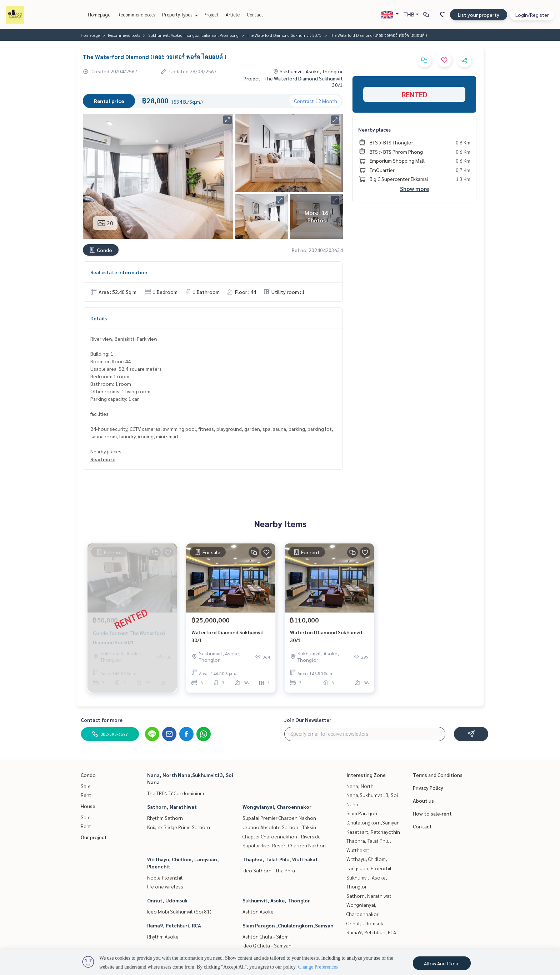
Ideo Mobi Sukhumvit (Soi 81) (179, 911)
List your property (479, 15)
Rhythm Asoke (163, 936)
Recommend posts (136, 14)
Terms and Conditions (438, 775)
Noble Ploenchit (165, 877)
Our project (94, 837)
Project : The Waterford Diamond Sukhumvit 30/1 (293, 82)
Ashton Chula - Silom (266, 936)
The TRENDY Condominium (176, 793)
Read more (103, 459)
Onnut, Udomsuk (167, 900)
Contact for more (102, 720)
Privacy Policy (428, 788)
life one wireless (165, 886)
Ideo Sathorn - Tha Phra (269, 870)
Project (211, 14)
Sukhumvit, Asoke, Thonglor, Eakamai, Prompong (193, 35)
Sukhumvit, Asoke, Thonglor (276, 900)
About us (423, 801)
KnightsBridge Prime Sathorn (179, 827)
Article (233, 14)
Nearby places (374, 129)
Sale (86, 786)
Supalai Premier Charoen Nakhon (279, 818)
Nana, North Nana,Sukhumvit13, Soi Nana (372, 795)
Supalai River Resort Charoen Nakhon (284, 845)
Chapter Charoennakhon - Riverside (282, 836)
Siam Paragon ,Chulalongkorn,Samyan (288, 925)
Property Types (179, 14)
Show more (414, 189)
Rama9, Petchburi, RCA (174, 925)
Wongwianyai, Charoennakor (277, 807)
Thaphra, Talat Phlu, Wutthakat (280, 859)
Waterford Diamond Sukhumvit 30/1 (228, 636)
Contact (255, 14)
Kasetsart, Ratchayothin (373, 832)
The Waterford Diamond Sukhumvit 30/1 (284, 35)
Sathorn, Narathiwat (172, 807)
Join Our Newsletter (308, 720)
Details (99, 318)
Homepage (99, 14)
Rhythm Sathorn (165, 818)
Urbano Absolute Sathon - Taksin (279, 827)
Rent (86, 795)
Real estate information (119, 272)
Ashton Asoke (258, 911)
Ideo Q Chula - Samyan (267, 945)
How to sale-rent (432, 813)
